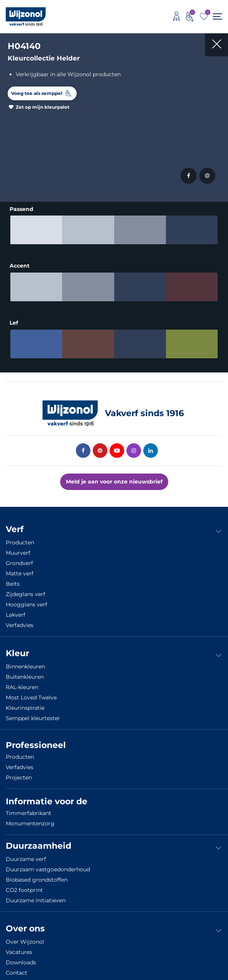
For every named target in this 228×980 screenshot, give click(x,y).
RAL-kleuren (22, 683)
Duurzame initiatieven (36, 896)
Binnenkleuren (25, 662)
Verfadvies (20, 621)
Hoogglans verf (26, 600)
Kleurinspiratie (25, 703)
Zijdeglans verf (25, 590)
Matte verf (20, 569)
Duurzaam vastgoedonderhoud (48, 865)
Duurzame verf (26, 854)
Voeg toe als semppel (37, 93)
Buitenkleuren (25, 672)
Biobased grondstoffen (37, 875)
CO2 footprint (24, 885)
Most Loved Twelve (31, 693)
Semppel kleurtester (33, 714)
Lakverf (16, 610)
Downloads (21, 958)
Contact (16, 968)
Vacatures (19, 947)
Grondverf (19, 559)
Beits (13, 579)
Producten (20, 538)
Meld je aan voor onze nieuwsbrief (114, 477)
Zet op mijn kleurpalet (43, 107)
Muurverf (18, 548)
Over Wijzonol (25, 937)
